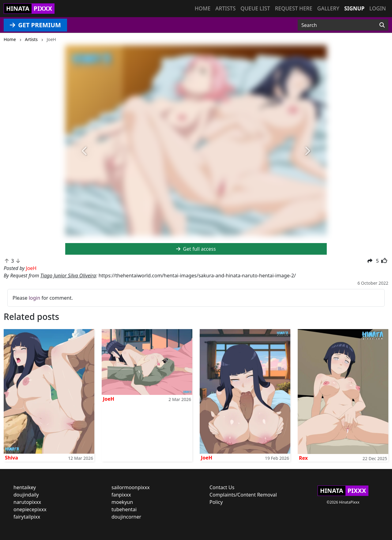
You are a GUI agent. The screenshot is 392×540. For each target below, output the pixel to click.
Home (203, 8)
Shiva (11, 458)
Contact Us (222, 487)
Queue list (255, 8)
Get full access (196, 249)
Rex (303, 458)
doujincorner (126, 517)
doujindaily (26, 495)
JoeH (109, 399)
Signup (354, 8)
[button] (85, 151)
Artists (225, 8)
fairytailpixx (27, 517)
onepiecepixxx (30, 509)
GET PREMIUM (35, 25)
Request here (294, 8)
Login (378, 8)
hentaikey (25, 487)
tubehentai (124, 509)
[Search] (382, 25)
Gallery (328, 8)
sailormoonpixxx (131, 487)
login (35, 298)
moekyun (122, 502)
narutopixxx (27, 502)
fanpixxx (121, 495)
